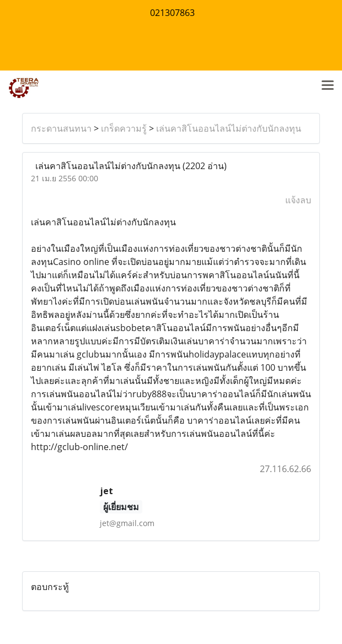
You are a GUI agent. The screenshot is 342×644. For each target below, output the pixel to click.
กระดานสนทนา (61, 128)
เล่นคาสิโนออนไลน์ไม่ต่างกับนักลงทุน (229, 128)
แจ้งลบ (298, 200)
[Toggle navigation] (328, 86)
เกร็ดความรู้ (124, 128)
